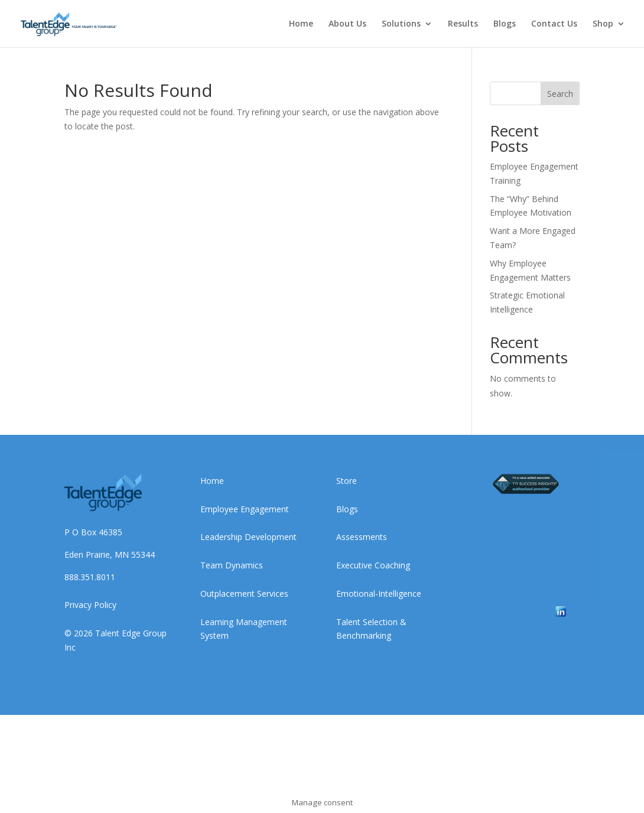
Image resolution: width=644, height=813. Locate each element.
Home (301, 24)
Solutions (401, 24)
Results (463, 24)
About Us (347, 24)
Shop (603, 24)
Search (560, 94)
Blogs (505, 24)
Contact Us (554, 24)
